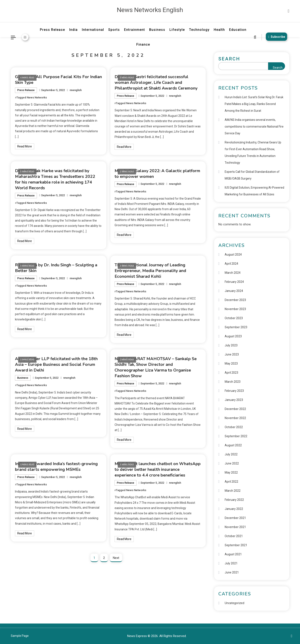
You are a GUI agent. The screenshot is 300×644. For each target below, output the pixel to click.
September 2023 (236, 327)
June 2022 (232, 463)
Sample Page (20, 636)
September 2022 (236, 436)
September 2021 (236, 545)
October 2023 (234, 318)
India (73, 30)
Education (238, 30)
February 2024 (234, 282)
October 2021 (234, 536)
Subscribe (276, 37)
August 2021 (233, 554)
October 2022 (234, 427)
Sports (114, 30)
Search (229, 59)
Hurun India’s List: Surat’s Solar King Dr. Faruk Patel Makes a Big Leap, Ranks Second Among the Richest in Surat (254, 104)
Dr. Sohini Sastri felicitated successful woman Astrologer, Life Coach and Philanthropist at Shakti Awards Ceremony (156, 82)
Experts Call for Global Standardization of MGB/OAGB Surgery (252, 175)
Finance (143, 44)
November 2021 (235, 527)
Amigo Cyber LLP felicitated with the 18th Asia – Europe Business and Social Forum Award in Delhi (56, 364)
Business (157, 30)
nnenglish (76, 90)
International (93, 30)
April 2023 (231, 373)
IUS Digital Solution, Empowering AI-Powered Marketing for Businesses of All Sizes (254, 191)
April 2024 (231, 264)
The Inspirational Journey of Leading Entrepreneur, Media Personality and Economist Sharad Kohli (150, 271)
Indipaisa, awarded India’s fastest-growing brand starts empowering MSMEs (56, 467)
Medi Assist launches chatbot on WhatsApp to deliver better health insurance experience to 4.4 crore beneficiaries (158, 469)
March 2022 (233, 491)
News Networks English (150, 10)
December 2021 (235, 518)
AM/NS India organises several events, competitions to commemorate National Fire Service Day (254, 127)
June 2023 (232, 354)
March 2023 (233, 382)
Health (219, 30)
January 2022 (234, 509)
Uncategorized (234, 603)
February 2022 (234, 500)
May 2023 (231, 364)
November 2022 (235, 418)
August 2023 (233, 336)
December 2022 (235, 409)
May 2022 (231, 472)
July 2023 (231, 345)
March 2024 (233, 273)
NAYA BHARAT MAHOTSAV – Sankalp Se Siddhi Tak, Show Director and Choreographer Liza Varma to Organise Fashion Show (156, 367)
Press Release (52, 30)
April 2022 (231, 482)
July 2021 (231, 563)
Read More (25, 146)
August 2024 (233, 255)
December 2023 (235, 300)
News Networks (37, 97)
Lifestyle (177, 30)
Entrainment (134, 30)
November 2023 (235, 309)
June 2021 (232, 572)
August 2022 (233, 445)
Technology (199, 30)
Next (116, 558)
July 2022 (231, 454)
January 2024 (234, 291)
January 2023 (234, 400)
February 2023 (234, 391)
